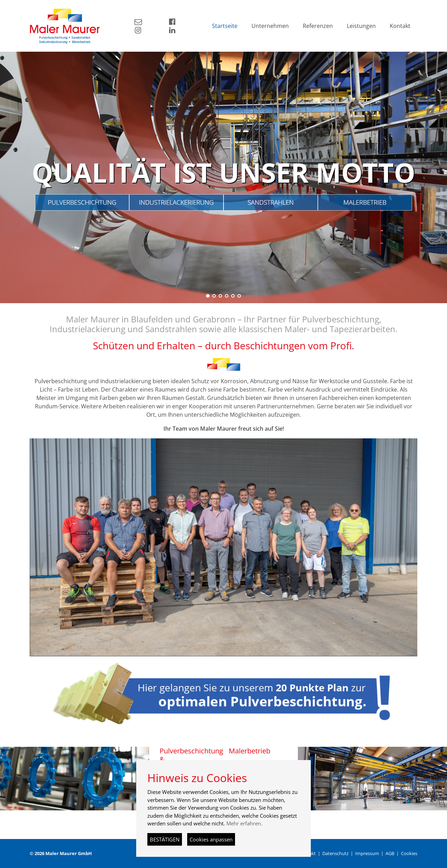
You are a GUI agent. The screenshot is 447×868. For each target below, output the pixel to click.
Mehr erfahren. (244, 823)
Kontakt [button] (400, 26)
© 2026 (61, 853)
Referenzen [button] (318, 26)
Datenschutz (335, 853)
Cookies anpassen (211, 839)
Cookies (409, 853)
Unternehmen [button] (270, 26)
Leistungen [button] (361, 26)
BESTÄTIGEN (165, 839)
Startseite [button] (225, 26)
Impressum (367, 853)
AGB (390, 853)
